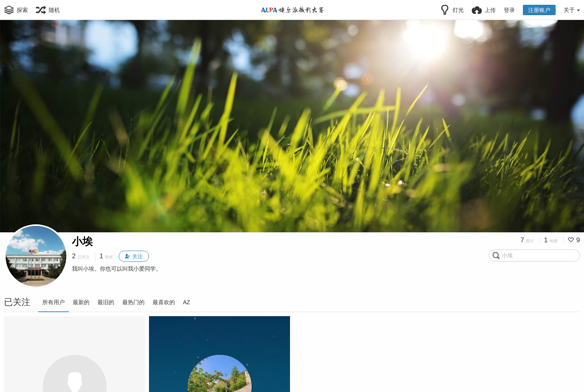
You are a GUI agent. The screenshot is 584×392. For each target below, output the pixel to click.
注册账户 (539, 10)
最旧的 (106, 302)
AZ (187, 302)
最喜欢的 (164, 302)
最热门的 (133, 302)
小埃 (82, 242)
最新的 (81, 302)
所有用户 (54, 302)
